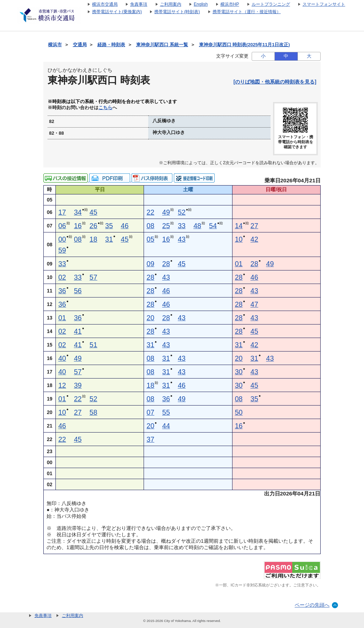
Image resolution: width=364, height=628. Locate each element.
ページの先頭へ (312, 605)
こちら (105, 108)
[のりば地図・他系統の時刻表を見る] (275, 82)
